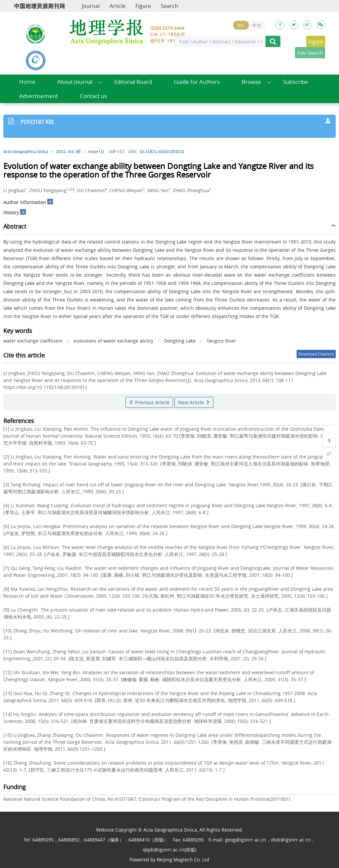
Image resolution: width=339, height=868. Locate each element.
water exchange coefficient (33, 341)
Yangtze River (221, 341)
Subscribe (296, 82)
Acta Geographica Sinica (26, 152)
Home (27, 82)
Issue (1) (96, 152)
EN (241, 25)
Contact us (93, 96)
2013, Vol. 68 (68, 152)
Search (169, 6)
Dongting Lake (180, 341)
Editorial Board (133, 82)
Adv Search (310, 53)
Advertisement (39, 96)
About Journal (75, 82)
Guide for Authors (197, 82)
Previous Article (149, 402)
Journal (91, 6)
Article (118, 6)
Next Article (194, 402)
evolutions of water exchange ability (113, 341)
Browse (251, 82)
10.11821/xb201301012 (162, 152)
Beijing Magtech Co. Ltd (183, 860)
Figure (143, 6)
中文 (257, 25)
